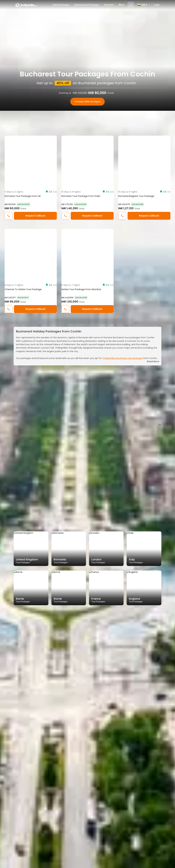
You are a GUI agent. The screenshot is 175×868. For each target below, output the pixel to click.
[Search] (131, 5)
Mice (121, 5)
